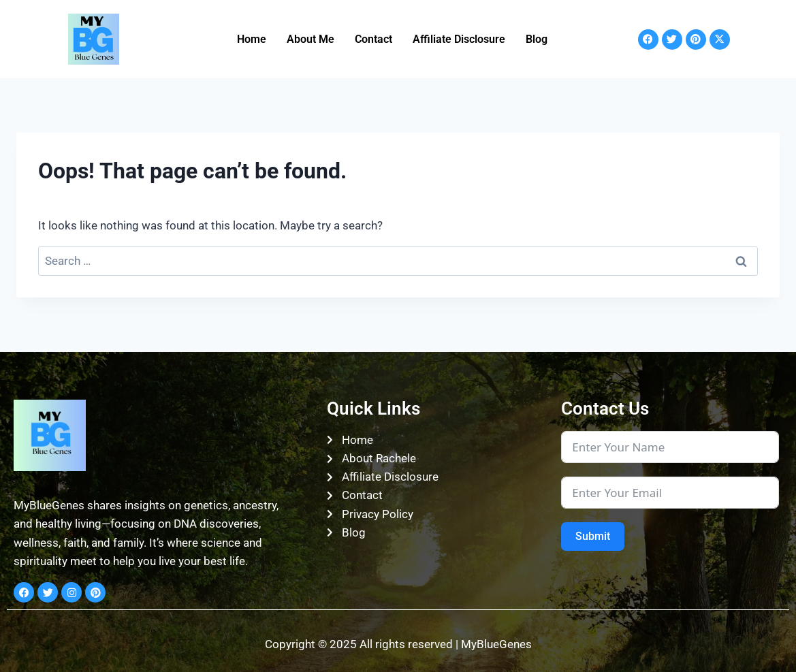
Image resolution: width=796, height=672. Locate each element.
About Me (311, 39)
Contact (373, 39)
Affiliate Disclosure (459, 39)
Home (252, 39)
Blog (537, 39)
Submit (593, 536)
